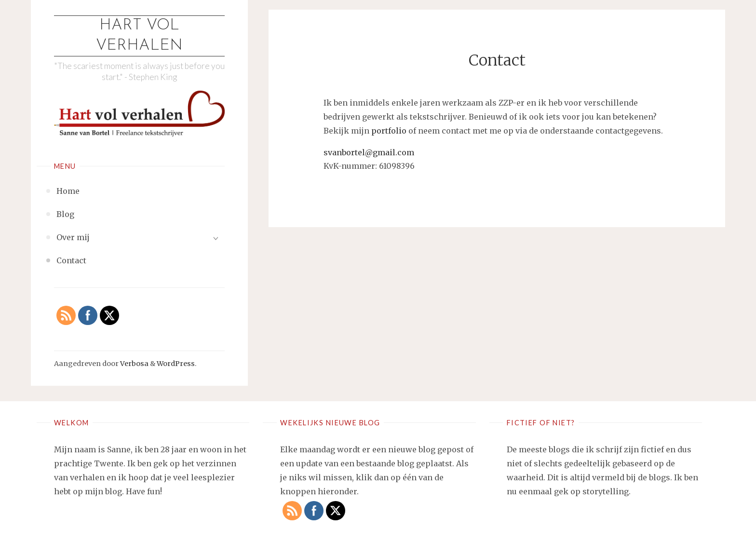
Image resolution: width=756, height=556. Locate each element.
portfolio (389, 131)
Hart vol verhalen (139, 36)
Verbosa (134, 364)
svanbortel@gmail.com (369, 152)
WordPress (176, 364)
